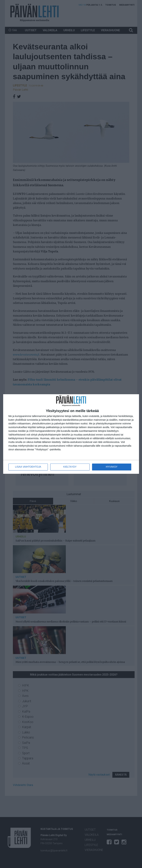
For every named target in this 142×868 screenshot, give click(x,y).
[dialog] (71, 434)
